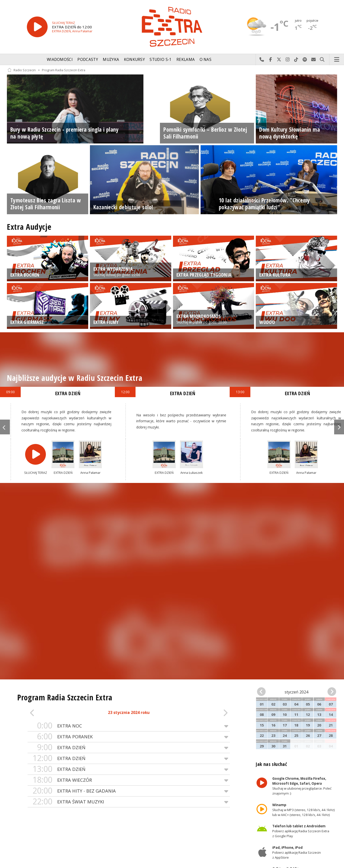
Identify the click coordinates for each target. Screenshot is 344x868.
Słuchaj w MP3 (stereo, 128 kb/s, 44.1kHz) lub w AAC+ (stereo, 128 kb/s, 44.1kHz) (304, 810)
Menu (337, 60)
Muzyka (111, 60)
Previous (5, 427)
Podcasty (88, 60)
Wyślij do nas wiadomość (314, 60)
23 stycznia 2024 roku (129, 713)
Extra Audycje (29, 227)
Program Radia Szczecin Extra (64, 70)
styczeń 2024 (296, 692)
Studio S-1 (161, 60)
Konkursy (134, 60)
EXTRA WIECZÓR (129, 780)
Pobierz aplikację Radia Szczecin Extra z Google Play (301, 831)
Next (339, 427)
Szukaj (322, 60)
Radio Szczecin (22, 70)
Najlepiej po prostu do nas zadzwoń (262, 60)
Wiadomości (60, 60)
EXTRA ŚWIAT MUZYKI (129, 802)
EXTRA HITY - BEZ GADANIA (129, 791)
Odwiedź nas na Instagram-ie (288, 60)
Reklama (186, 60)
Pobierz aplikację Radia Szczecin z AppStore (297, 852)
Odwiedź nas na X (279, 60)
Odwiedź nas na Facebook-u (270, 60)
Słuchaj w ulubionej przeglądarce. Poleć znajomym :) (302, 786)
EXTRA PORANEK (129, 737)
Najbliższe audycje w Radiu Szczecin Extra (75, 378)
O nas (206, 60)
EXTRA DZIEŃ (129, 748)
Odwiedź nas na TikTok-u (296, 60)
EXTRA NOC (129, 726)
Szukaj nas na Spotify (305, 60)
